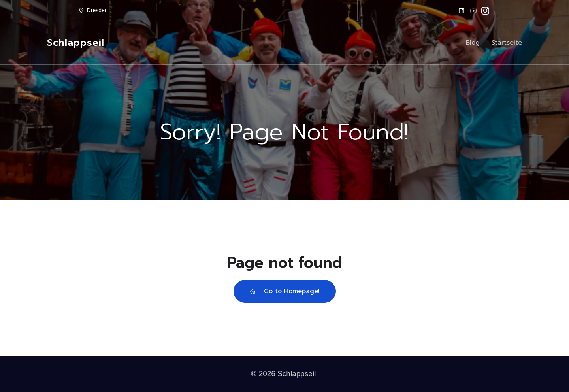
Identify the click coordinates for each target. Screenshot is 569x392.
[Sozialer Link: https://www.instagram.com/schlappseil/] (485, 11)
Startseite (507, 43)
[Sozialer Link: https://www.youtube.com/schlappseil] (473, 11)
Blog (473, 43)
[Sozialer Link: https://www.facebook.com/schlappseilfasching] (462, 11)
